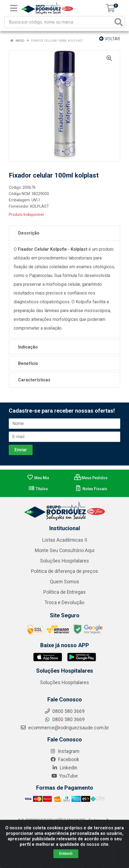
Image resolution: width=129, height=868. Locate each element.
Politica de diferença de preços (64, 571)
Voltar (110, 39)
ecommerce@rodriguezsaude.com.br (65, 728)
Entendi (66, 853)
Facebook (65, 759)
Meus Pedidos (91, 478)
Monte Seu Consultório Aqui (65, 550)
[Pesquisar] (119, 22)
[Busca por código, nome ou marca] (59, 22)
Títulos (38, 489)
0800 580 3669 (64, 719)
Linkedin (64, 768)
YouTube (64, 776)
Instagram (65, 751)
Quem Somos (64, 582)
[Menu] (14, 8)
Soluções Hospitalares (64, 561)
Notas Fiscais (91, 489)
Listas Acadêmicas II (65, 540)
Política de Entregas (64, 592)
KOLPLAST (40, 206)
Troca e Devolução (64, 603)
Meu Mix (38, 478)
